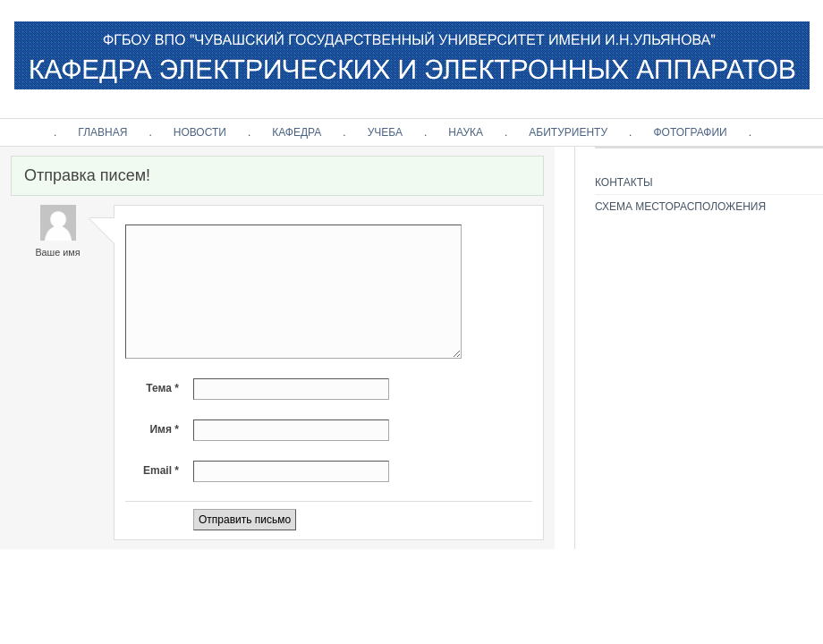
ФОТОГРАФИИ (690, 132)
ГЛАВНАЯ (102, 132)
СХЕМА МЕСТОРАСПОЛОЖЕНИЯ (680, 207)
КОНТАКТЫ (624, 182)
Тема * (162, 388)
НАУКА (466, 132)
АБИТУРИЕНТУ (568, 132)
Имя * (164, 429)
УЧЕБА (385, 132)
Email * (161, 470)
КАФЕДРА (297, 132)
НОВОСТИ (200, 132)
